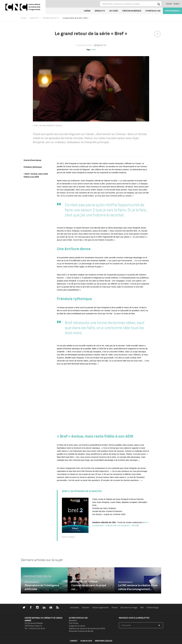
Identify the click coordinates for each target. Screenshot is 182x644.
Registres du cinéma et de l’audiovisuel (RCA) (87, 628)
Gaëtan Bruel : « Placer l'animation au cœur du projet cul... (89, 585)
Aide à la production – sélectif (125, 525)
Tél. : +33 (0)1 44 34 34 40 (35, 628)
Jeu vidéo (114, 11)
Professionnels (172, 11)
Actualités (75, 607)
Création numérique (132, 11)
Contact (169, 4)
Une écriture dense (32, 160)
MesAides (73, 620)
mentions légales (104, 641)
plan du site (86, 641)
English (177, 4)
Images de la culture (77, 626)
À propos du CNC (153, 11)
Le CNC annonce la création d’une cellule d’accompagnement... (138, 587)
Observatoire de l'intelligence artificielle (42, 587)
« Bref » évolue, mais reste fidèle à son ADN (36, 175)
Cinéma (87, 11)
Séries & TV (100, 11)
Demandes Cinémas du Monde (81, 631)
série (94, 50)
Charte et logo (152, 607)
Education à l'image (129, 607)
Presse (115, 607)
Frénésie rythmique (33, 167)
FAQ (142, 607)
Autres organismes (101, 607)
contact (74, 641)
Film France (74, 623)
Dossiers (86, 607)
